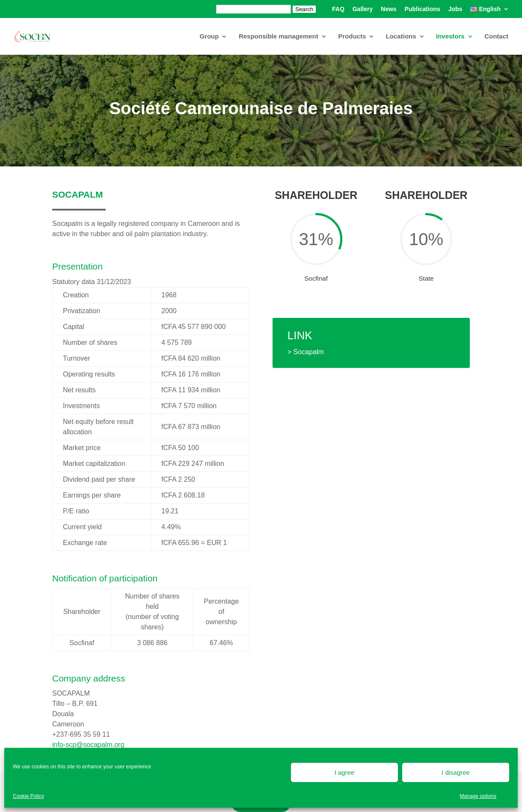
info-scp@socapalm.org (88, 745)
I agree (345, 772)
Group (209, 37)
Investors (450, 37)
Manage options (478, 796)
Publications (423, 9)
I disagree (456, 772)
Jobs (455, 9)
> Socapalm (306, 352)
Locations (401, 37)
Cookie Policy (28, 796)
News (389, 9)
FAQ (338, 9)
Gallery (363, 9)
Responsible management (279, 37)
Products (352, 37)
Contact (496, 37)
